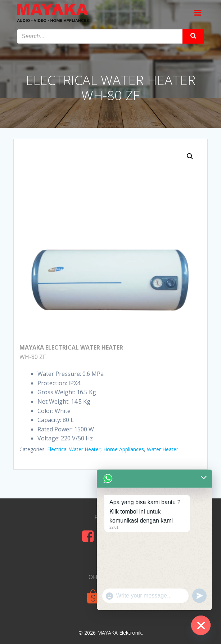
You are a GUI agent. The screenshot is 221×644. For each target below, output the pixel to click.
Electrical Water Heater (74, 449)
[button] (190, 156)
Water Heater (163, 449)
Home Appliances (124, 449)
